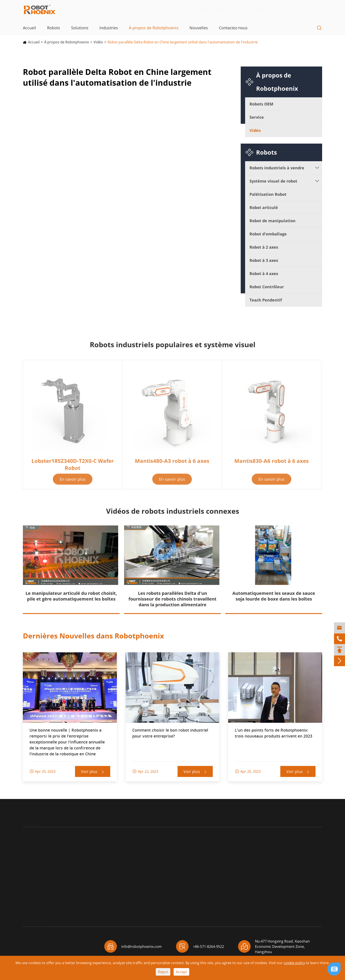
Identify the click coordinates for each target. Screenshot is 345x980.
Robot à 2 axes (264, 247)
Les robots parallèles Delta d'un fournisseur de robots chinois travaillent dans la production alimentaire (172, 599)
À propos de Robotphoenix (154, 28)
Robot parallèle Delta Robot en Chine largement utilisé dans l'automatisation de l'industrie (183, 42)
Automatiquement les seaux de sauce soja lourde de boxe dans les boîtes (274, 596)
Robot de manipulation (273, 221)
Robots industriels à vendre (277, 168)
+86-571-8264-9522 (207, 10)
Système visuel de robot (273, 181)
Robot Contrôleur (267, 287)
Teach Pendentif (266, 300)
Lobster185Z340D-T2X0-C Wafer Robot (73, 468)
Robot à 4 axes (264, 274)
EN (314, 10)
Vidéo (98, 42)
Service (257, 117)
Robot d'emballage (268, 234)
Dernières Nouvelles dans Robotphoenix (94, 636)
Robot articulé (264, 207)
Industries (109, 28)
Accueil (29, 28)
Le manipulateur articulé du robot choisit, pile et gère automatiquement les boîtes (71, 596)
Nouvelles (199, 28)
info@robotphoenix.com (266, 10)
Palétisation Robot (268, 194)
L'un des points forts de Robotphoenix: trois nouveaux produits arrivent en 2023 (273, 733)
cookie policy (294, 963)
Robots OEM (261, 104)
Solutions (80, 28)
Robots (54, 28)
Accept (181, 972)
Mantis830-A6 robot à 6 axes (272, 464)
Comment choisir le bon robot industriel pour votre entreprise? (170, 733)
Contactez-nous (233, 28)
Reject (163, 972)
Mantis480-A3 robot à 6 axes (172, 464)
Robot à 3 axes (264, 260)
